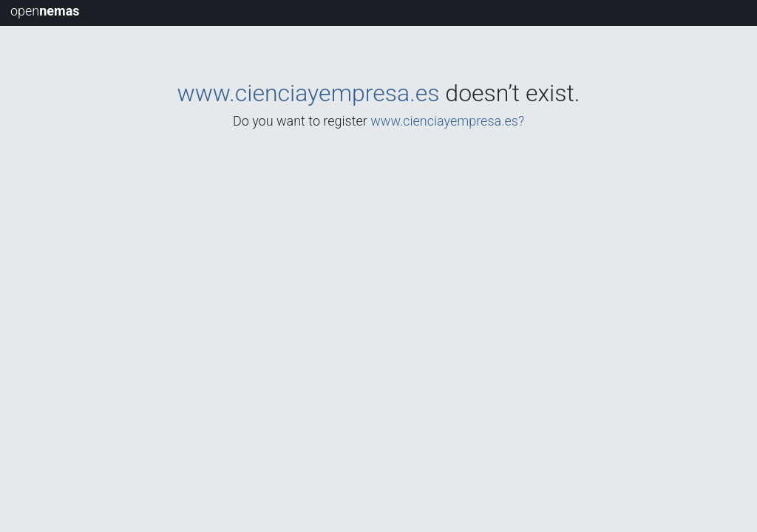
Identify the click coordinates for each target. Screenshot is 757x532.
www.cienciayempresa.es (309, 93)
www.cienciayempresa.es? (447, 121)
